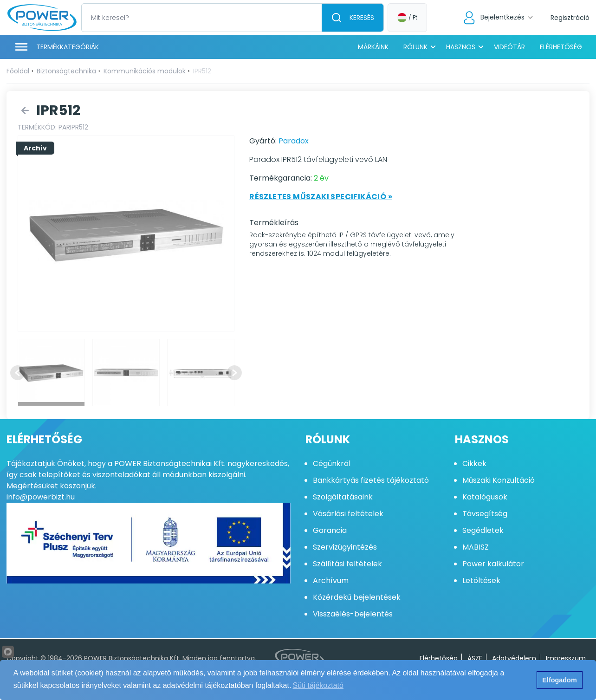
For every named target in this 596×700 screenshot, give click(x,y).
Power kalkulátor (493, 564)
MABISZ (476, 547)
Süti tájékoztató (318, 685)
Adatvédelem (514, 658)
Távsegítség (485, 514)
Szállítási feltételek (347, 564)
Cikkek (474, 463)
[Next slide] (234, 373)
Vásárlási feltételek (348, 514)
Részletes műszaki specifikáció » (321, 197)
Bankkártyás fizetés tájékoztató (371, 480)
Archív (35, 148)
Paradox (294, 141)
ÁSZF (475, 658)
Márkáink (373, 47)
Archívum (331, 580)
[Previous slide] (18, 373)
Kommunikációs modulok (145, 71)
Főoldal (18, 71)
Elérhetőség (561, 47)
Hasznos (461, 47)
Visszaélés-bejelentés (353, 614)
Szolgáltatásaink (343, 497)
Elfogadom (559, 680)
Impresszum (566, 658)
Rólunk (415, 47)
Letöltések (481, 580)
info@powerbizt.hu (41, 497)
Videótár (509, 47)
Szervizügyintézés (345, 547)
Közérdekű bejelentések (357, 597)
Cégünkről (332, 463)
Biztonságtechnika (66, 71)
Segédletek (483, 530)
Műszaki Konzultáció (499, 480)
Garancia (330, 530)
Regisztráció (570, 18)
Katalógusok (485, 497)
